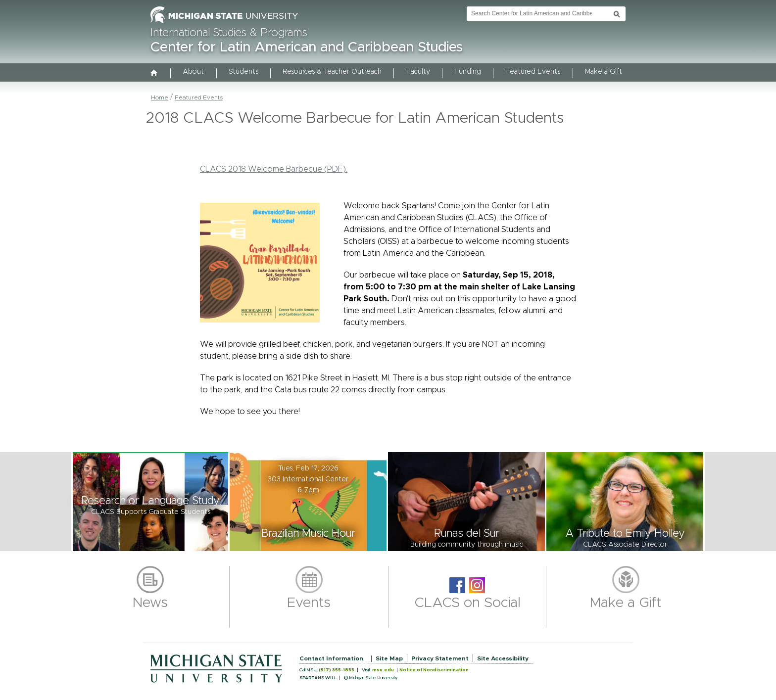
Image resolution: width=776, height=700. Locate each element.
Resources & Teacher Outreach (332, 72)
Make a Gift (604, 72)
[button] (150, 502)
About (193, 72)
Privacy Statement (440, 658)
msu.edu (383, 670)
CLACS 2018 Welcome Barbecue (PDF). (274, 169)
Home (160, 97)
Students (243, 72)
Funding (468, 72)
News (150, 603)
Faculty (418, 72)
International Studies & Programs (229, 33)
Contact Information (331, 658)
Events (309, 603)
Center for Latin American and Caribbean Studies (307, 47)
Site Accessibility (503, 658)
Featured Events (533, 72)
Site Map (389, 658)
